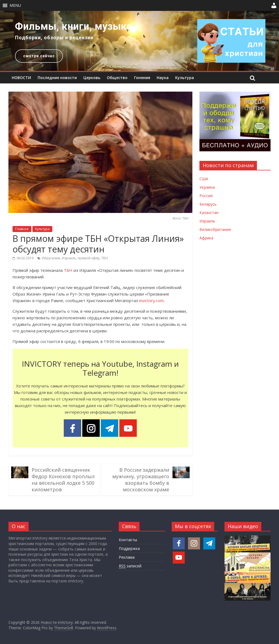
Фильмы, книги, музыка (74, 26)
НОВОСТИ (21, 78)
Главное (22, 229)
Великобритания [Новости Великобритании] (215, 229)
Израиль (69, 258)
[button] (15, 5)
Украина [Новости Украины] (207, 187)
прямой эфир (89, 258)
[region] (139, 41)
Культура (185, 78)
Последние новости (57, 78)
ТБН (105, 258)
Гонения (142, 78)
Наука (163, 78)
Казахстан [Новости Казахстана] (209, 213)
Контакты (128, 540)
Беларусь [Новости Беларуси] (208, 204)
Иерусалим (51, 258)
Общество (117, 78)
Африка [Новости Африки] (206, 238)
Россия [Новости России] (206, 196)
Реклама (127, 557)
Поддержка (129, 548)
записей (130, 566)
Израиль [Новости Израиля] (207, 221)
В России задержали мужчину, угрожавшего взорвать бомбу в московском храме (141, 480)
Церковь (92, 78)
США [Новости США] (204, 179)
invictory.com (151, 300)
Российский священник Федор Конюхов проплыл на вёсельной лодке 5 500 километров (63, 480)
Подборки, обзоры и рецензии (54, 37)
